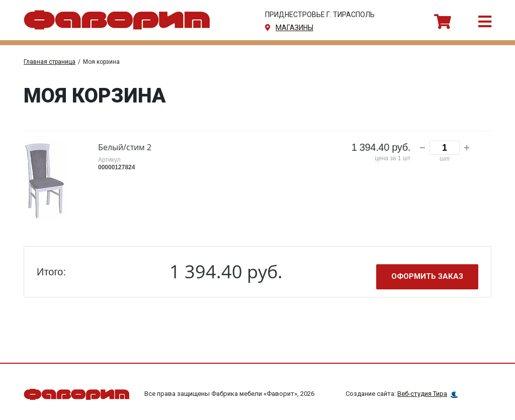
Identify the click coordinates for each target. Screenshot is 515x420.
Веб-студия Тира (422, 394)
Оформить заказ (427, 276)
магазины (294, 28)
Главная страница (50, 62)
